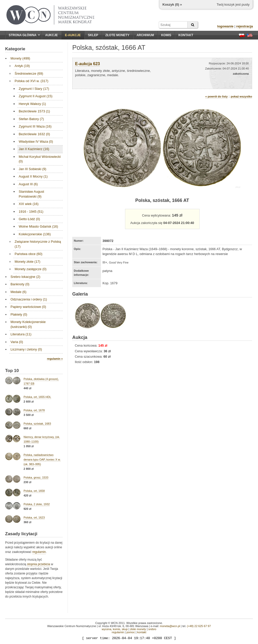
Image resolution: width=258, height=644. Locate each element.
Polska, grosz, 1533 (36, 477)
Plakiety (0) (19, 314)
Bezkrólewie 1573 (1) (34, 111)
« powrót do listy (216, 96)
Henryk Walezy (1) (32, 104)
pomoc (131, 632)
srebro (152, 629)
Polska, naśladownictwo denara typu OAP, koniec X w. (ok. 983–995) (42, 460)
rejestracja (245, 26)
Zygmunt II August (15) (36, 96)
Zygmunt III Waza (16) (35, 126)
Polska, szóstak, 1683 (37, 424)
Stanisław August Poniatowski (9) (31, 194)
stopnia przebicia (38, 564)
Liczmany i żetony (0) (26, 349)
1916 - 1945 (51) (31, 212)
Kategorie (15, 49)
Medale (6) (18, 292)
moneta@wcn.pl (170, 626)
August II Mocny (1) (33, 176)
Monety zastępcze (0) (30, 269)
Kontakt (186, 35)
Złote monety (117, 35)
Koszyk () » (172, 4)
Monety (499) (20, 58)
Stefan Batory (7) (31, 119)
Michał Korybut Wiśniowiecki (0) (40, 159)
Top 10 (12, 371)
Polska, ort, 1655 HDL (37, 397)
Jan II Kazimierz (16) (34, 149)
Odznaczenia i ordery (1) (29, 299)
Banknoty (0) (20, 284)
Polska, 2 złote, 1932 (37, 504)
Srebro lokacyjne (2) (25, 277)
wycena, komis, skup (115, 629)
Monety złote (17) (27, 262)
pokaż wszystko (241, 96)
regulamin (39, 552)
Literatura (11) (21, 334)
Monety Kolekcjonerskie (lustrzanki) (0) (28, 324)
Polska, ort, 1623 (34, 518)
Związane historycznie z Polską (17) (38, 244)
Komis (166, 35)
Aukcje (51, 35)
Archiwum (145, 35)
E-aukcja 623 (87, 64)
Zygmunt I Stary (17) (34, 89)
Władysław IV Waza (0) (36, 142)
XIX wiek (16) (29, 204)
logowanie (225, 26)
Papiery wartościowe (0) (28, 307)
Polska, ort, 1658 (34, 491)
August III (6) (28, 184)
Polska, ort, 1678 (34, 410)
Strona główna (24, 35)
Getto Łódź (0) (29, 219)
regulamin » (55, 359)
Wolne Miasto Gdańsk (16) (38, 226)
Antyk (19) (22, 66)
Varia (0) (17, 342)
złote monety (138, 629)
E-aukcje (73, 35)
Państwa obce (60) (28, 254)
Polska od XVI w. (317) (32, 81)
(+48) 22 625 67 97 (199, 626)
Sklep (93, 35)
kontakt (142, 632)
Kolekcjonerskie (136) (35, 234)
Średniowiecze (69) (29, 74)
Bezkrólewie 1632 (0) (34, 134)
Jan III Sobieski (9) (33, 169)
